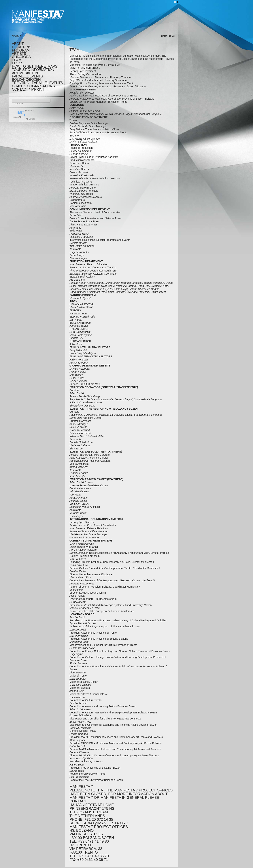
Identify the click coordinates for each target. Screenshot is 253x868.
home (164, 36)
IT (17, 36)
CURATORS (21, 57)
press (18, 63)
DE (13, 36)
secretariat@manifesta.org (99, 823)
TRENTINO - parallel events (37, 83)
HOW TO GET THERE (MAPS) (35, 66)
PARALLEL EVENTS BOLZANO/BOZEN (27, 78)
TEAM (17, 60)
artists (19, 54)
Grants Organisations (33, 86)
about (18, 44)
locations (21, 47)
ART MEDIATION (25, 73)
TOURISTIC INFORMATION (33, 70)
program (21, 50)
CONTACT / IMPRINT (28, 89)
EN (21, 36)
